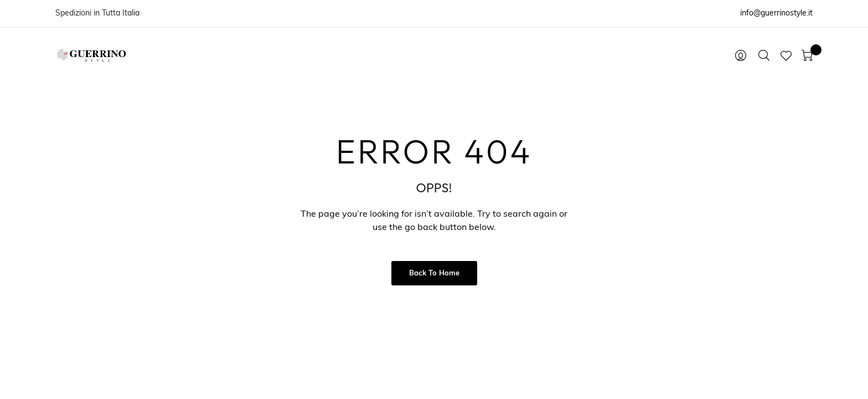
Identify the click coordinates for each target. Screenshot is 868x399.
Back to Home (434, 273)
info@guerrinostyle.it (776, 14)
